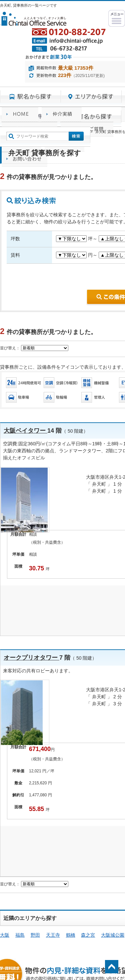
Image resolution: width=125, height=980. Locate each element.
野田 (35, 935)
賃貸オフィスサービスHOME (20, 114)
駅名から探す (30, 97)
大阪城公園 (113, 935)
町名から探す (91, 117)
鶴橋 (71, 935)
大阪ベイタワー (25, 431)
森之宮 (88, 935)
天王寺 (53, 935)
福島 (20, 935)
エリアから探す (91, 97)
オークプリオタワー (31, 658)
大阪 (5, 935)
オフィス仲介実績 (62, 114)
